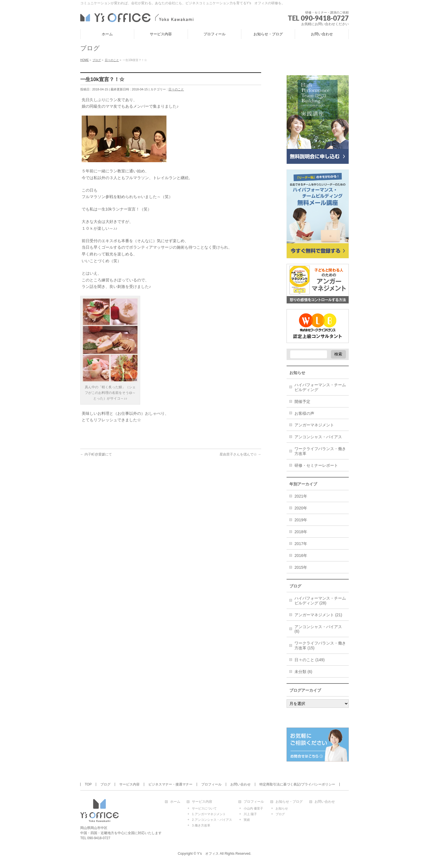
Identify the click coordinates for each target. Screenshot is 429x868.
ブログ (105, 784)
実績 (247, 820)
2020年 (301, 508)
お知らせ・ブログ (289, 802)
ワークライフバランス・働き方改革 (320, 451)
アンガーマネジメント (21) (318, 615)
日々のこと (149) (310, 660)
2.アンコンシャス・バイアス (212, 820)
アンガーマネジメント (314, 425)
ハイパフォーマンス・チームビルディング (320, 387)
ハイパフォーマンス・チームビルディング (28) (320, 601)
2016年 (301, 555)
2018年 (301, 532)
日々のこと (176, 89)
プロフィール (211, 784)
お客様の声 (304, 413)
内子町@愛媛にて (96, 454)
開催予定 (302, 402)
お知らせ (282, 808)
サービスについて (204, 808)
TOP (88, 784)
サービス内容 (129, 784)
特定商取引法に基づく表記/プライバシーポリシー (297, 784)
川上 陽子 (250, 814)
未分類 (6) (303, 672)
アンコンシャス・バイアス (318, 437)
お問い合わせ (240, 784)
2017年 (301, 544)
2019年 (301, 520)
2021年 (301, 496)
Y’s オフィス (208, 854)
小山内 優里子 (253, 808)
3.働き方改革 (201, 825)
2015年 (301, 567)
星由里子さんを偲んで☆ (240, 454)
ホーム (175, 802)
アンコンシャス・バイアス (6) (318, 629)
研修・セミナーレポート (316, 465)
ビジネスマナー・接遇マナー (170, 784)
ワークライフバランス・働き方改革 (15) (320, 645)
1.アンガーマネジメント (209, 814)
